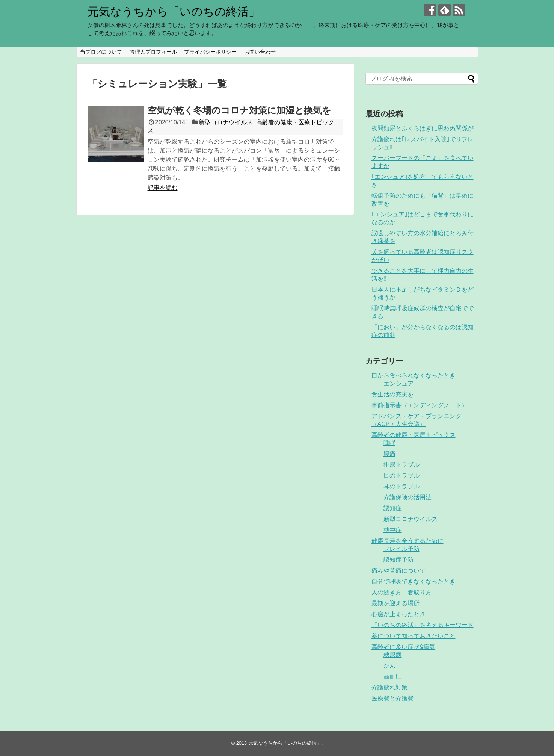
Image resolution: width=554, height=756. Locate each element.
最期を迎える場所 (395, 603)
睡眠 (389, 443)
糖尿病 (392, 655)
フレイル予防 (402, 549)
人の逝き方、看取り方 (402, 592)
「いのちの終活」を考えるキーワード (423, 625)
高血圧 (392, 677)
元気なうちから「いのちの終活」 (174, 11)
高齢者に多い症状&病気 (404, 647)
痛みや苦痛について (399, 571)
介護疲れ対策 (389, 687)
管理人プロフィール (153, 52)
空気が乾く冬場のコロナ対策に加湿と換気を (239, 110)
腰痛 (389, 454)
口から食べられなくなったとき (414, 376)
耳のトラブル (402, 486)
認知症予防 (399, 560)
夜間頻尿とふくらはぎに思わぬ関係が (423, 128)
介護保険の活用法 (408, 497)
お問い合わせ (260, 52)
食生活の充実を (392, 394)
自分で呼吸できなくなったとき (414, 581)
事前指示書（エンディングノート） (420, 405)
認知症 (392, 508)
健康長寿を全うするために (408, 541)
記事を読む (163, 188)
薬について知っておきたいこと (414, 636)
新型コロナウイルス (226, 122)
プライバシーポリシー (210, 52)
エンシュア (399, 383)
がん (389, 666)
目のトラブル (402, 476)
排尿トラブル (402, 465)
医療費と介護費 (392, 698)
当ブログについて (101, 52)
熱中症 (392, 530)
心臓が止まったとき (399, 614)
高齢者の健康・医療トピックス (414, 435)
